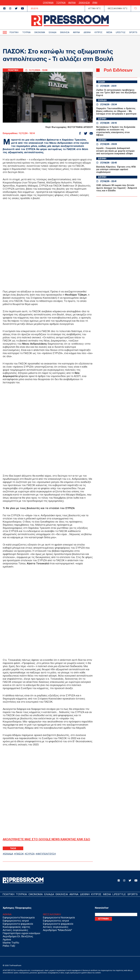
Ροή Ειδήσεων (118, 70)
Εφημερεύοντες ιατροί (16, 921)
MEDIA (109, 32)
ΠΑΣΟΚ (20, 854)
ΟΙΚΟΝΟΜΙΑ (40, 32)
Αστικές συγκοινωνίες (15, 930)
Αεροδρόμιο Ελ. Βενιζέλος (18, 936)
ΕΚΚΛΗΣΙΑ (84, 3)
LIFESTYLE (121, 32)
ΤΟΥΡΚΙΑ (61, 3)
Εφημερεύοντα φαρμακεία (18, 924)
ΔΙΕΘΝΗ (87, 32)
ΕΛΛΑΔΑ (53, 32)
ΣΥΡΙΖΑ (31, 854)
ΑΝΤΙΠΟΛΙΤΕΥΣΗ (47, 854)
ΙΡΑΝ (95, 3)
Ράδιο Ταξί (9, 946)
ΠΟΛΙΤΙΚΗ (14, 32)
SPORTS (133, 32)
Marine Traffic (11, 943)
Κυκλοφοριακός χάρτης (16, 927)
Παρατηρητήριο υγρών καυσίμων (21, 933)
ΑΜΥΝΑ (72, 3)
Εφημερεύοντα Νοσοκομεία (19, 917)
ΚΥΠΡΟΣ (99, 32)
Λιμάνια (7, 939)
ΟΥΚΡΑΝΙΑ (48, 3)
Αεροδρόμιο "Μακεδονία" (57, 930)
